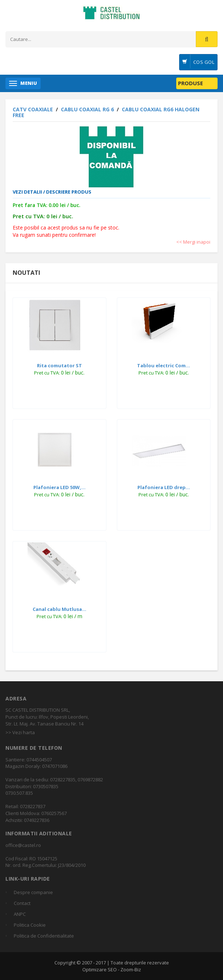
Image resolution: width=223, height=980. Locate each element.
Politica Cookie (30, 925)
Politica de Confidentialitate (44, 936)
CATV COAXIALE (34, 109)
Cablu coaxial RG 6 (88, 109)
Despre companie (33, 892)
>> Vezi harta (20, 732)
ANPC (20, 914)
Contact (22, 903)
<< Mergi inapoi (193, 242)
